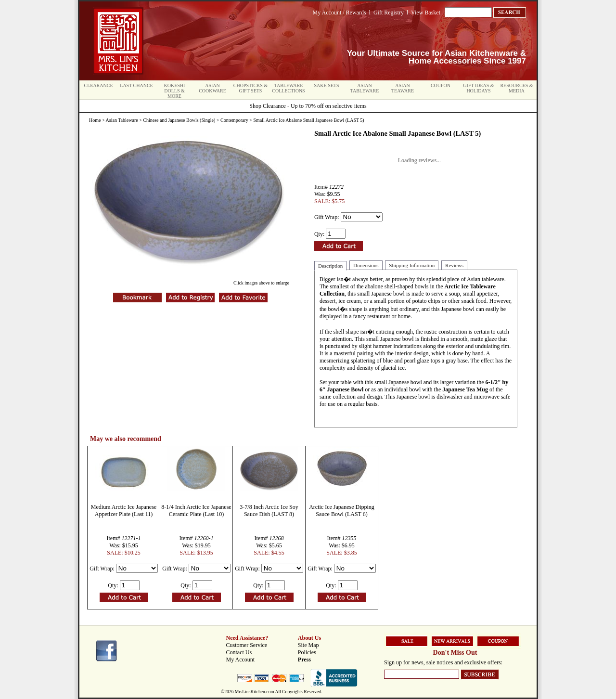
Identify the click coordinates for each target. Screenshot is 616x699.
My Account (241, 660)
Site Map (308, 645)
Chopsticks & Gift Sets (250, 88)
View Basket (426, 13)
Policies (307, 652)
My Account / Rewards (340, 13)
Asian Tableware (365, 88)
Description (330, 266)
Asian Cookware (212, 88)
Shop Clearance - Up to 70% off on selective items (308, 106)
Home (95, 120)
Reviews (454, 265)
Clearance (99, 85)
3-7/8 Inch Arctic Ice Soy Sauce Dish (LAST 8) (269, 511)
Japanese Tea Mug (465, 389)
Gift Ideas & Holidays (478, 88)
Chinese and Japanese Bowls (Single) (179, 120)
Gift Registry (389, 13)
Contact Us (239, 652)
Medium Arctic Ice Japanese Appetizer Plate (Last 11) (124, 511)
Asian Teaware (403, 88)
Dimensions (366, 265)
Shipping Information (412, 265)
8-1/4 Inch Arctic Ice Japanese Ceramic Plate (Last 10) (196, 511)
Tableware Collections (288, 88)
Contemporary (234, 120)
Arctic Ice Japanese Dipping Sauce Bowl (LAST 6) (342, 511)
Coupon (441, 85)
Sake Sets (327, 85)
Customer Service (247, 645)
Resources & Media (516, 88)
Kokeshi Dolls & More (175, 91)
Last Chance (136, 85)
